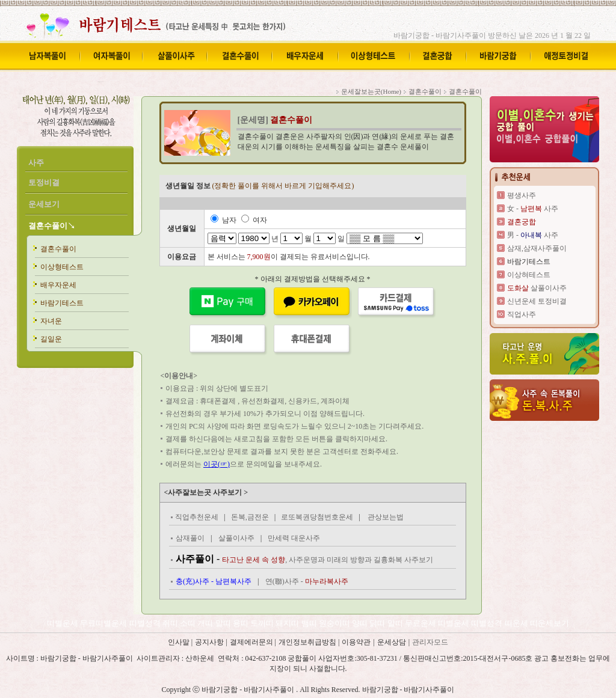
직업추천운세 (197, 517)
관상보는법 (386, 517)
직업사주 (522, 314)
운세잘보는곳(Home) (371, 91)
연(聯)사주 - (307, 581)
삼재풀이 (190, 538)
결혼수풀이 (58, 249)
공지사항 (210, 642)
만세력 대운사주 (294, 538)
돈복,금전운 (250, 517)
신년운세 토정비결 (537, 301)
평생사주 (522, 195)
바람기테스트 (62, 303)
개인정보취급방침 (308, 642)
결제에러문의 (252, 642)
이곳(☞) (217, 464)
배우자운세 (58, 285)
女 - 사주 (533, 209)
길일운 (51, 339)
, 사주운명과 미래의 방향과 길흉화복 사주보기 (328, 560)
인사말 (179, 642)
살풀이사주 (236, 538)
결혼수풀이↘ (52, 226)
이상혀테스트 (529, 275)
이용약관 (356, 642)
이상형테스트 (62, 267)
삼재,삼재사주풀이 (537, 248)
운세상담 (392, 642)
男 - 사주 (533, 235)
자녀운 (51, 321)
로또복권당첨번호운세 (317, 517)
